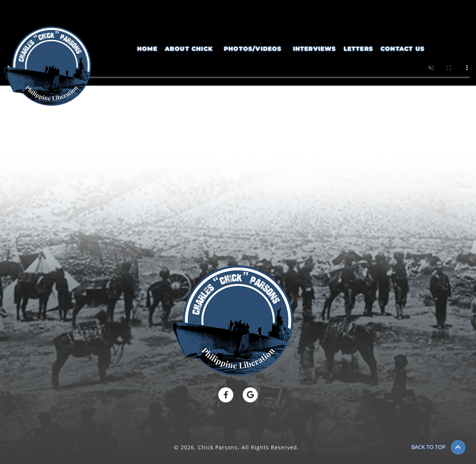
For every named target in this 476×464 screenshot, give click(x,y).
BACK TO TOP (428, 447)
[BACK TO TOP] (458, 447)
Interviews (315, 49)
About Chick (189, 49)
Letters (358, 49)
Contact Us (403, 49)
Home (147, 49)
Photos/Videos (253, 49)
